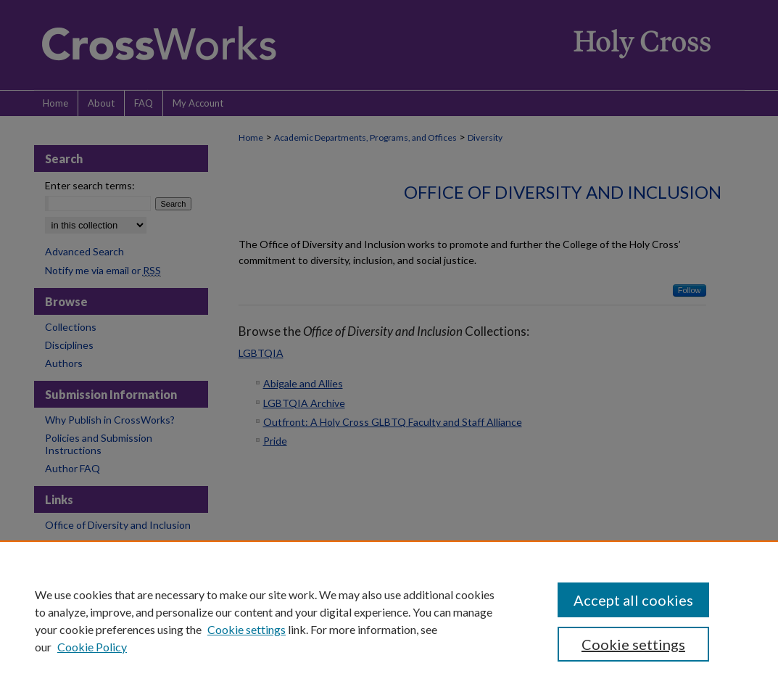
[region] (389, 620)
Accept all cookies (633, 600)
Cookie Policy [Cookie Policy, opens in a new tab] (92, 647)
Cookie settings (247, 629)
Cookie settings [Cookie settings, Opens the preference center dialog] (633, 644)
